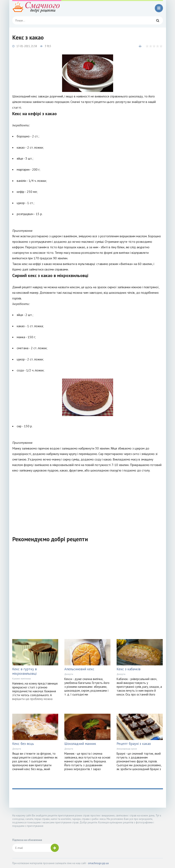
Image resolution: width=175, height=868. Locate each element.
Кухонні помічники (22, 679)
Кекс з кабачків (129, 669)
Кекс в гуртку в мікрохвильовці (25, 671)
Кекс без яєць (23, 744)
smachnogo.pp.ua (98, 863)
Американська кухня (127, 749)
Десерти (69, 674)
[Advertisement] (88, 502)
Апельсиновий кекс (79, 669)
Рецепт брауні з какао (134, 744)
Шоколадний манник (80, 744)
